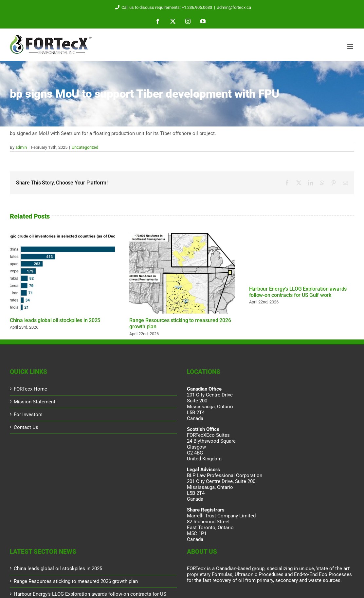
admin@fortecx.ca (234, 7)
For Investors (28, 415)
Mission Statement (35, 402)
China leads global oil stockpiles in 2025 (55, 320)
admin (21, 147)
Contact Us (26, 427)
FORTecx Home (30, 389)
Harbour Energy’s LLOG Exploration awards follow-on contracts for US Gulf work (298, 292)
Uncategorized (85, 147)
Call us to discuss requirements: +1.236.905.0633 (163, 7)
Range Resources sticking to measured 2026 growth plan (76, 581)
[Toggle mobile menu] (351, 47)
